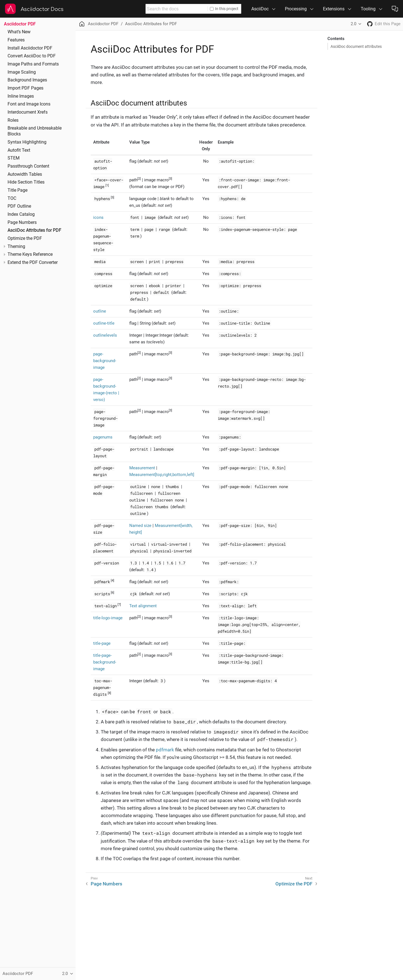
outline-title (104, 323)
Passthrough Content (28, 166)
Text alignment (143, 606)
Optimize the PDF (25, 238)
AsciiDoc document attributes (356, 46)
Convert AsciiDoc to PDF (32, 56)
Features (16, 40)
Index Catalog (21, 214)
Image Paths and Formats (33, 64)
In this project (224, 9)
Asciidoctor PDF (20, 24)
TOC (12, 198)
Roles (13, 120)
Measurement (142, 468)
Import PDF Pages (25, 88)
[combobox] (177, 9)
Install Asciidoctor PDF (30, 48)
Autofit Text (19, 150)
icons (98, 217)
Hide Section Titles (26, 182)
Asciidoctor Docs (42, 9)
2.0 (353, 24)
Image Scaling (22, 72)
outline (100, 311)
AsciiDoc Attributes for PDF (34, 230)
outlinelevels (105, 335)
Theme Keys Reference (30, 254)
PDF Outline (19, 206)
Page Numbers (22, 222)
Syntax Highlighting (27, 142)
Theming (16, 247)
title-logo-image (108, 618)
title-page (102, 643)
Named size (140, 526)
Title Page (17, 190)
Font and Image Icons (29, 104)
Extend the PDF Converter (33, 262)
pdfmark (165, 750)
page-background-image (105, 361)
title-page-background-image (105, 662)
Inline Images (21, 96)
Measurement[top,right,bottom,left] (162, 475)
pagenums (103, 437)
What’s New (19, 32)
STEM (14, 158)
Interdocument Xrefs (28, 112)
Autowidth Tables (25, 174)
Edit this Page (388, 24)
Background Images (27, 80)
